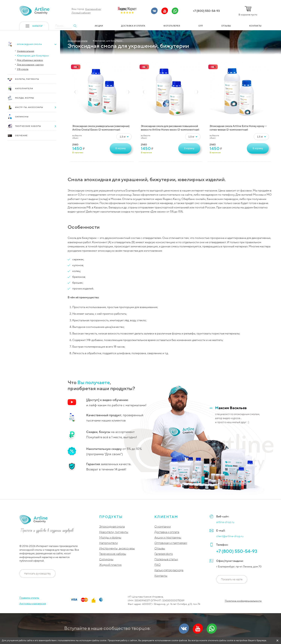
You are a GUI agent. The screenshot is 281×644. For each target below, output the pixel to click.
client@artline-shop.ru (230, 536)
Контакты (161, 576)
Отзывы (160, 549)
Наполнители (108, 543)
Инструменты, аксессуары (117, 549)
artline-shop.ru (225, 522)
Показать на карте (232, 579)
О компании (163, 527)
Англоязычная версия (33, 604)
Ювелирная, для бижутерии (33, 56)
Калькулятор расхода (169, 570)
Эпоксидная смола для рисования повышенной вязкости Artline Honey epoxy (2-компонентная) (170, 127)
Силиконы (106, 559)
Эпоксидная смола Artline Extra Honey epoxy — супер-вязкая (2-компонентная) (238, 127)
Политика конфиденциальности (243, 601)
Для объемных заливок (30, 60)
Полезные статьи (166, 559)
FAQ (157, 565)
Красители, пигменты (114, 532)
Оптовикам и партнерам (171, 543)
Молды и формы (110, 538)
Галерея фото (164, 554)
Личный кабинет (81, 13)
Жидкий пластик (110, 565)
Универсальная (26, 51)
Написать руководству (37, 574)
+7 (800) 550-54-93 (206, 11)
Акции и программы (168, 538)
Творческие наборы (113, 554)
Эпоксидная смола (112, 527)
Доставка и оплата (167, 532)
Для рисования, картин (30, 65)
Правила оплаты (29, 598)
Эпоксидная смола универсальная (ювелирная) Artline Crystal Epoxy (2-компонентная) (101, 127)
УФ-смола (23, 69)
